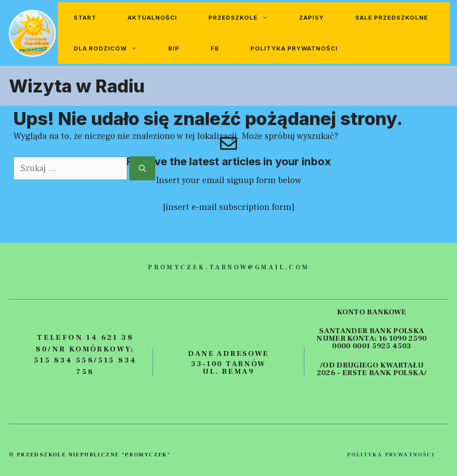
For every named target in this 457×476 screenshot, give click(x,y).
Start (85, 17)
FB (215, 48)
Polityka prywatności (294, 48)
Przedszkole (246, 18)
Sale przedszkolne (392, 17)
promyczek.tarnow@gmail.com (228, 267)
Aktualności (152, 17)
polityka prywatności (391, 455)
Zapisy (312, 17)
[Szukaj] (142, 168)
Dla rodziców (113, 48)
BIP (174, 48)
